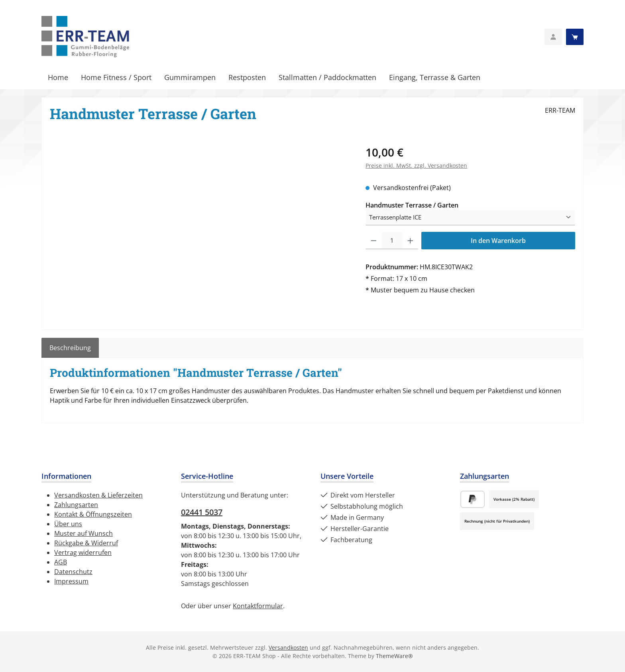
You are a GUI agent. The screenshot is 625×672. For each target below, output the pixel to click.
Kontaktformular (258, 606)
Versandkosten (288, 648)
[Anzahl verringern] (374, 241)
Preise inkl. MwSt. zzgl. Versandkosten (416, 166)
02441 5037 (202, 512)
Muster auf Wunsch (84, 533)
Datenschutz (73, 572)
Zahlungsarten (76, 505)
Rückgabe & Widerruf (86, 543)
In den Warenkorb (498, 241)
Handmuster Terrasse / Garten (412, 205)
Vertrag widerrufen (83, 552)
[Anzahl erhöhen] (410, 241)
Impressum (71, 581)
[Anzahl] (392, 241)
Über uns (68, 524)
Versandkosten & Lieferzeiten (98, 495)
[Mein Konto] (553, 37)
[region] (200, 229)
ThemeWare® (394, 656)
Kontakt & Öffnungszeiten (93, 514)
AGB (61, 562)
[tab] (70, 348)
